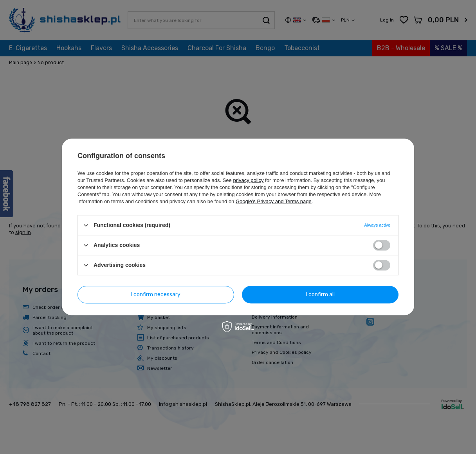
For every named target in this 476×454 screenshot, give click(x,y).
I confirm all (320, 295)
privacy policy (248, 180)
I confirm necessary (156, 295)
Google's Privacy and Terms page (274, 201)
